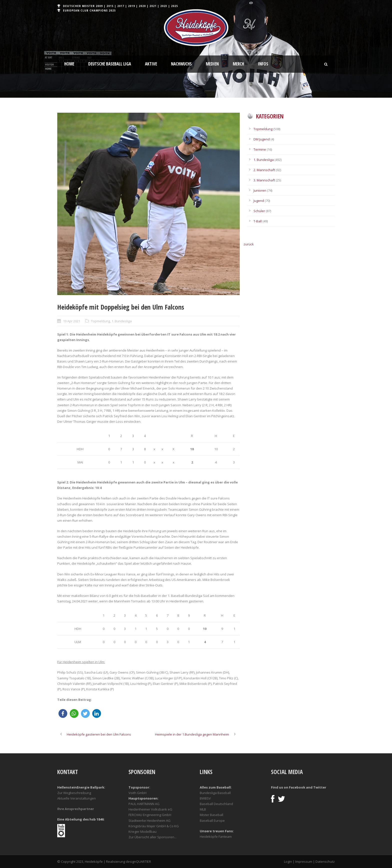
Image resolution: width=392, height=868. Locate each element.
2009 (99, 6)
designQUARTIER (138, 862)
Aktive (151, 64)
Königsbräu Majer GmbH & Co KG (154, 826)
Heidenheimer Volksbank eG (150, 809)
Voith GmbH (137, 793)
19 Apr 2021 (72, 321)
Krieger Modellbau (142, 832)
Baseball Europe (212, 821)
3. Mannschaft (264, 180)
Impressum (304, 862)
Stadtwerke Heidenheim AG (149, 821)
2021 (153, 6)
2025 (174, 6)
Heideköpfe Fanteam (216, 837)
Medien (212, 64)
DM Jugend (262, 139)
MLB (203, 809)
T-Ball (258, 221)
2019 (131, 6)
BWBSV (205, 798)
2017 (121, 6)
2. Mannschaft (264, 170)
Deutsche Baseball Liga (110, 64)
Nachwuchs (181, 64)
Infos (263, 64)
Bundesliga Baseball (215, 793)
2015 (110, 6)
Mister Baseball (211, 815)
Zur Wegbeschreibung (74, 793)
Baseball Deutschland (216, 804)
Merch (238, 64)
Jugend (259, 201)
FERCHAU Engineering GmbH (150, 815)
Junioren (260, 190)
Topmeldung (100, 321)
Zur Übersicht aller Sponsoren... (152, 837)
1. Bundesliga (122, 321)
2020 (142, 6)
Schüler (259, 211)
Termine (260, 149)
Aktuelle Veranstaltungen (76, 798)
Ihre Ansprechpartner (76, 809)
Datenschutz (325, 862)
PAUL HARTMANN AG (144, 804)
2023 (164, 6)
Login (288, 862)
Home (69, 64)
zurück (249, 244)
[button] (63, 713)
